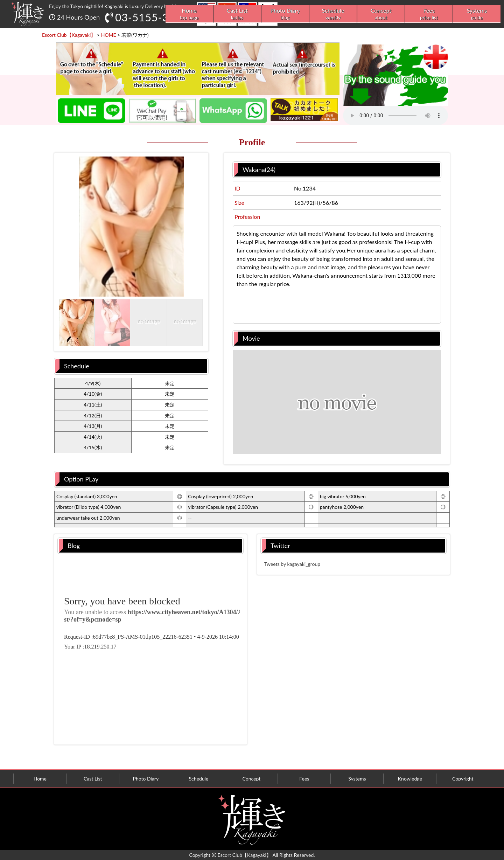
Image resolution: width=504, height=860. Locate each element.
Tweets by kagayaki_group (292, 564)
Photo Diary (285, 14)
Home (189, 14)
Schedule (333, 14)
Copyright (463, 779)
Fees (429, 14)
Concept (381, 14)
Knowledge (410, 779)
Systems (477, 14)
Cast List (237, 14)
